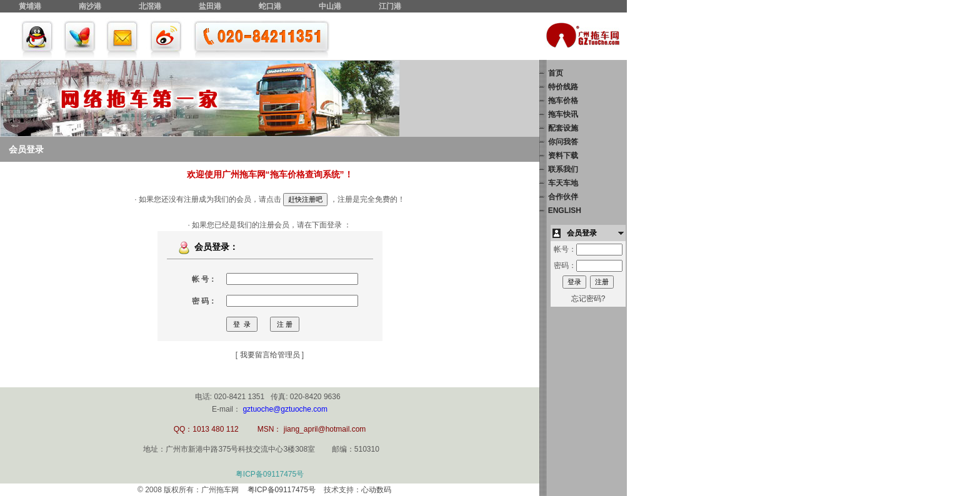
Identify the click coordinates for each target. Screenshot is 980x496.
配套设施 (563, 128)
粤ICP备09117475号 (270, 474)
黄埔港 (30, 6)
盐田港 (210, 6)
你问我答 (563, 142)
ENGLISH (565, 211)
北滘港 (150, 6)
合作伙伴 (563, 197)
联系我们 (563, 169)
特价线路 (563, 87)
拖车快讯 (563, 114)
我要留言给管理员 (270, 355)
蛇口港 (270, 6)
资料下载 (563, 156)
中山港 (330, 6)
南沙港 (90, 6)
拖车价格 (563, 101)
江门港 (390, 6)
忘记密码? (588, 299)
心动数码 (376, 490)
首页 (556, 73)
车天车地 (563, 183)
